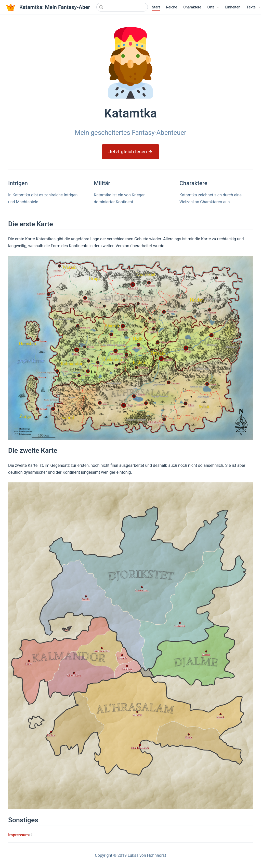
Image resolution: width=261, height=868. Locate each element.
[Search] (122, 7)
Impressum (20, 835)
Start (156, 7)
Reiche (172, 7)
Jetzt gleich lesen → (131, 152)
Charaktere (192, 7)
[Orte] (213, 7)
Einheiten (233, 7)
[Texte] (253, 7)
